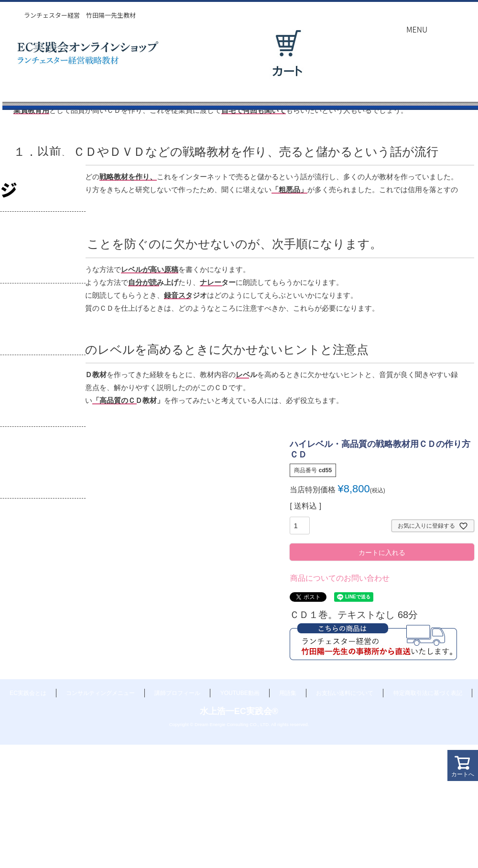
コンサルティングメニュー (100, 693)
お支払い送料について (345, 693)
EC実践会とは (28, 693)
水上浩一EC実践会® (239, 711)
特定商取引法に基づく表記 (428, 693)
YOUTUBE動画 (240, 693)
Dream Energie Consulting (222, 724)
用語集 (288, 693)
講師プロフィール (177, 693)
